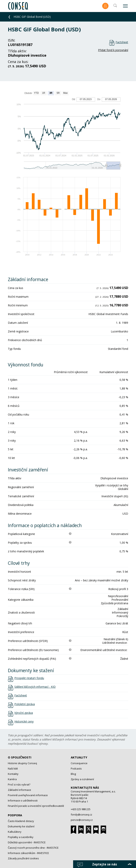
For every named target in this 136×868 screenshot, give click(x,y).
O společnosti (20, 757)
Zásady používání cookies (23, 858)
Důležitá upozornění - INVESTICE (27, 842)
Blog (73, 774)
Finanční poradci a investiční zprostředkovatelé (36, 806)
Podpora (15, 815)
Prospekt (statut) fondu (29, 678)
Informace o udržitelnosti (23, 800)
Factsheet (122, 42)
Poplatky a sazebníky (21, 837)
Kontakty (13, 774)
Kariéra (12, 779)
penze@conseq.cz (82, 820)
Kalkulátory (15, 832)
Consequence (79, 763)
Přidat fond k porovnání (113, 50)
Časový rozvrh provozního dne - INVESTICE (33, 848)
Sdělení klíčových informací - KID (35, 687)
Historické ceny (24, 722)
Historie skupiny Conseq (22, 763)
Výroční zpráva (24, 713)
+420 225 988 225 (81, 809)
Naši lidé (13, 769)
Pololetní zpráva (25, 704)
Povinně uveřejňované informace (28, 795)
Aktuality (79, 757)
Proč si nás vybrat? (19, 784)
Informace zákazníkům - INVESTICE (28, 853)
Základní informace (19, 790)
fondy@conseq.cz (81, 815)
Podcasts (76, 769)
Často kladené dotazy (21, 821)
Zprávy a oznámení (82, 779)
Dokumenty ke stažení (21, 826)
